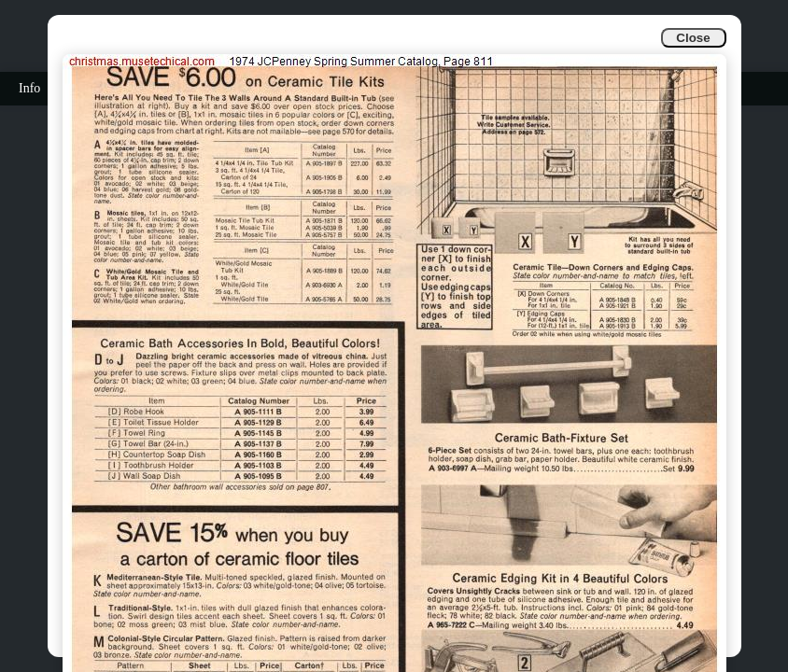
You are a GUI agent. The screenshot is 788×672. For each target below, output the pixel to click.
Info (29, 88)
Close (693, 38)
